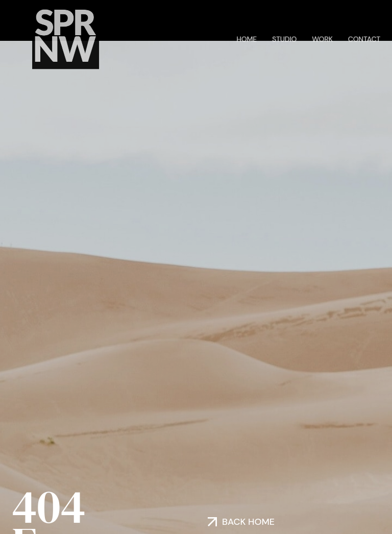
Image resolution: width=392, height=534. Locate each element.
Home (247, 38)
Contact (364, 38)
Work (322, 38)
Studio (284, 38)
